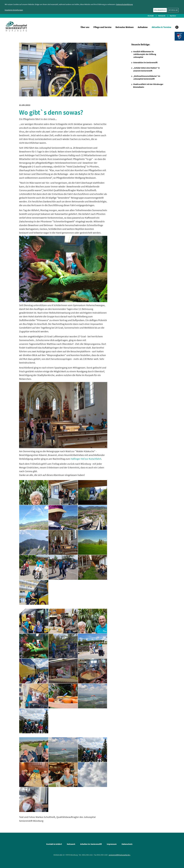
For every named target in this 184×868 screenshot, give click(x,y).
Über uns (85, 27)
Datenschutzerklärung (124, 4)
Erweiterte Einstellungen (14, 10)
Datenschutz (127, 844)
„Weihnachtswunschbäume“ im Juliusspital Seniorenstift (147, 77)
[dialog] (92, 7)
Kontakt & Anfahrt (54, 844)
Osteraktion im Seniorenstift (145, 62)
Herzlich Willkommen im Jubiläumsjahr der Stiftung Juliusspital (145, 54)
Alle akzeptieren (160, 10)
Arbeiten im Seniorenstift (91, 844)
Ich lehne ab (173, 10)
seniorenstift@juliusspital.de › (120, 855)
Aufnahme (143, 27)
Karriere (173, 16)
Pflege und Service (102, 27)
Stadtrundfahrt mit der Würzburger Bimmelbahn (148, 86)
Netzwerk (162, 16)
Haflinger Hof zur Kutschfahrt (86, 459)
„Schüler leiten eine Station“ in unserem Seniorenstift (146, 69)
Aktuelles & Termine (161, 27)
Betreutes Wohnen (125, 27)
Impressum (112, 844)
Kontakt (151, 16)
